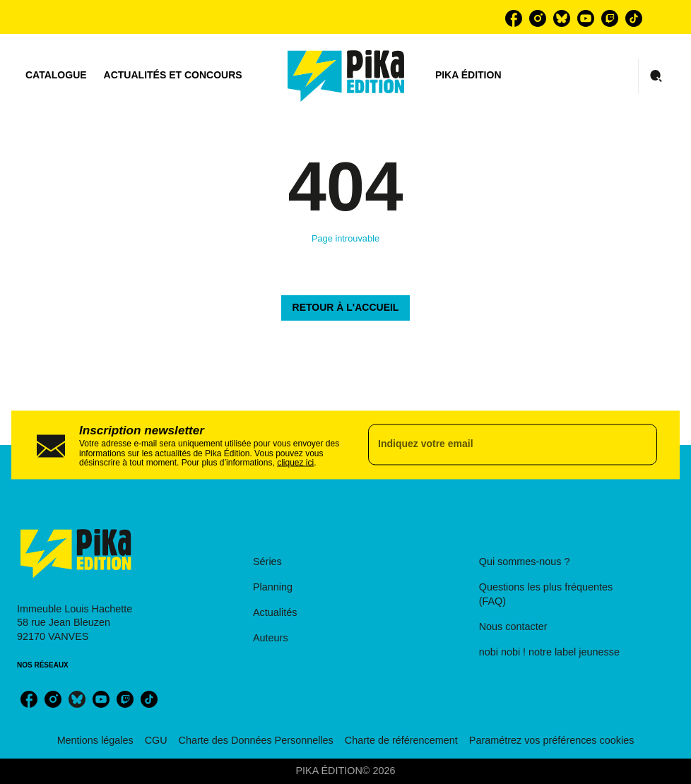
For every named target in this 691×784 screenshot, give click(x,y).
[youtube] (586, 18)
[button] (346, 308)
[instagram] (538, 18)
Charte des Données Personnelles (256, 740)
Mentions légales (95, 740)
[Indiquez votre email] (495, 445)
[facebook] (514, 18)
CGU (156, 740)
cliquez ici (295, 463)
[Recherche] (656, 76)
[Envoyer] (640, 445)
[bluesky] (562, 18)
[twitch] (610, 18)
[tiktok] (634, 18)
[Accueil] (346, 76)
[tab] (56, 76)
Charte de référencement (401, 740)
